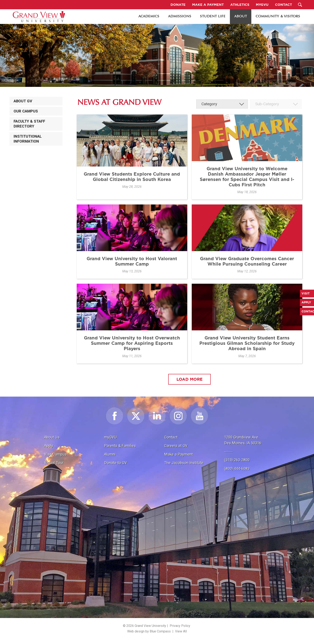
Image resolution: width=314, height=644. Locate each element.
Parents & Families (120, 446)
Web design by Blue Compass (149, 631)
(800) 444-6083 (237, 469)
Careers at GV (176, 446)
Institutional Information (28, 139)
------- (228, 451)
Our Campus (26, 111)
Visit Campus (55, 454)
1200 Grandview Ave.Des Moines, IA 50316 (243, 440)
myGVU (110, 437)
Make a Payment (178, 454)
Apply (49, 446)
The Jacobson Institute (184, 463)
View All (181, 631)
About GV (23, 101)
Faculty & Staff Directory (29, 124)
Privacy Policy (180, 626)
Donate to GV (116, 463)
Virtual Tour (54, 463)
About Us (52, 437)
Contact (171, 437)
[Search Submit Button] (300, 5)
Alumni (110, 454)
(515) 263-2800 (237, 460)
